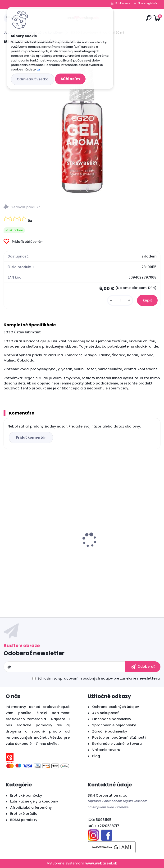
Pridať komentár (31, 437)
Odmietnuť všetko (33, 79)
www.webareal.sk (101, 863)
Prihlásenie (123, 3)
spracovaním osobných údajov (86, 678)
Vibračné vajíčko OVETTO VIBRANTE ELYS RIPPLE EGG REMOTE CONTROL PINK (119, 551)
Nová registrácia (149, 3)
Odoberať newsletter (34, 653)
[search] (149, 18)
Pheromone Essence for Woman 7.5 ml (39, 545)
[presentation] (7, 532)
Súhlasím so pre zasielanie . (99, 678)
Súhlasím (70, 79)
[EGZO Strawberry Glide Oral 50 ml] (82, 123)
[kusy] (120, 300)
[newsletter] (143, 667)
